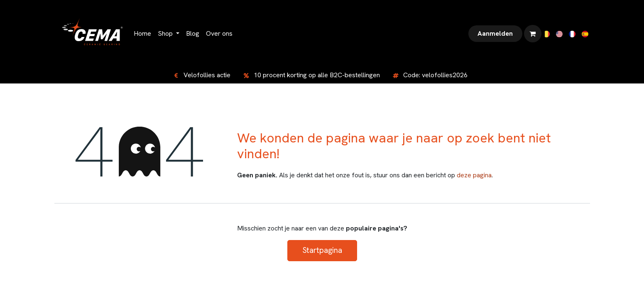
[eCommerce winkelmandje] (533, 34)
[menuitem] (142, 34)
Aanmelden (495, 33)
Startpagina (322, 250)
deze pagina (474, 175)
